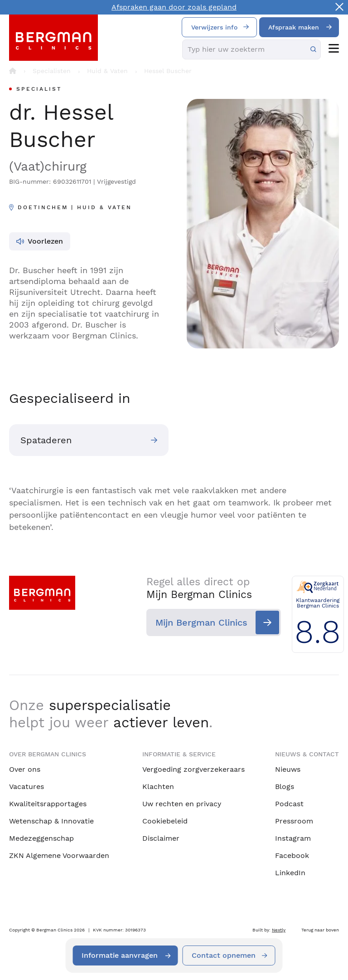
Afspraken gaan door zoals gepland (174, 7)
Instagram (293, 838)
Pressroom (294, 821)
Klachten (158, 786)
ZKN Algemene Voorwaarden (59, 855)
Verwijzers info (214, 27)
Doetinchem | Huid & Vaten (75, 207)
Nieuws (288, 769)
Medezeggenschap (41, 838)
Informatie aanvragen (120, 955)
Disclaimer (161, 838)
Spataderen (46, 440)
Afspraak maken (294, 27)
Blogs (285, 786)
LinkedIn (290, 873)
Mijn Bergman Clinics (196, 622)
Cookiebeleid (165, 821)
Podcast (289, 804)
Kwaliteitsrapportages (48, 804)
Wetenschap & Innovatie (51, 821)
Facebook (292, 855)
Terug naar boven (320, 930)
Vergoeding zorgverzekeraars (193, 769)
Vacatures (27, 786)
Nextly (279, 930)
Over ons (25, 769)
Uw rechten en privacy (182, 804)
